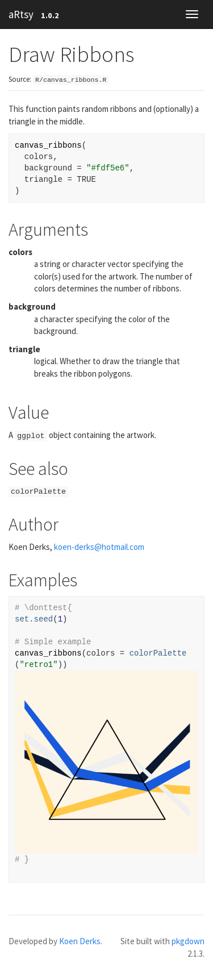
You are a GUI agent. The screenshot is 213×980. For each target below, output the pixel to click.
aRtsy (21, 14)
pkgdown (188, 941)
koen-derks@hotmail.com (99, 547)
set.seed (34, 619)
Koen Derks (80, 941)
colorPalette (158, 653)
